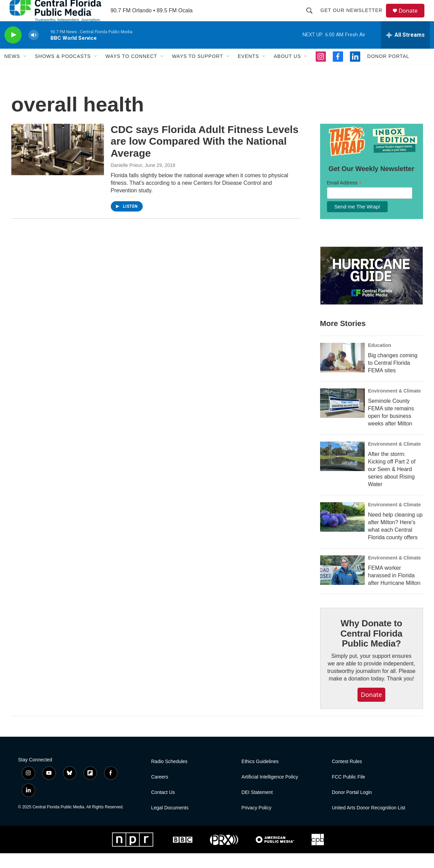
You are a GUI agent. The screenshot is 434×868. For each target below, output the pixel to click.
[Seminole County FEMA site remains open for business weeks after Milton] (342, 418)
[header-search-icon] (313, 18)
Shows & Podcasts (63, 71)
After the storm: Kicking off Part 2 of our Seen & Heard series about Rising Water (392, 484)
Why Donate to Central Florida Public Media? (371, 648)
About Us (287, 71)
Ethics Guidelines (260, 776)
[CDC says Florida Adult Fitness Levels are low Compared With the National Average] (58, 164)
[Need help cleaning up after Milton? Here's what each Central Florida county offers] (342, 532)
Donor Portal (388, 71)
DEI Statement (257, 807)
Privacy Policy (256, 823)
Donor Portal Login (352, 807)
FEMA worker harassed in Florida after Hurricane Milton (394, 590)
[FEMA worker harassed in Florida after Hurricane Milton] (342, 585)
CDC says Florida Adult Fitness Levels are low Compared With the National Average (205, 156)
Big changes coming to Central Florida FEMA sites (393, 378)
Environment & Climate (395, 406)
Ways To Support (197, 71)
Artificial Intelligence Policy (270, 792)
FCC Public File (348, 792)
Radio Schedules (169, 776)
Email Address (344, 198)
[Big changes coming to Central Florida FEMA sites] (342, 372)
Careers (160, 792)
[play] (13, 50)
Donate (412, 18)
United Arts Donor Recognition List (368, 823)
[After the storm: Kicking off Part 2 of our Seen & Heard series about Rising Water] (342, 471)
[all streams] (405, 50)
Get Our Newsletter (355, 18)
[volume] (34, 50)
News (12, 71)
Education (380, 360)
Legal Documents (170, 823)
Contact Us (163, 807)
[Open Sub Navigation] (25, 71)
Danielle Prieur (127, 180)
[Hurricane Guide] (372, 291)
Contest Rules (347, 776)
